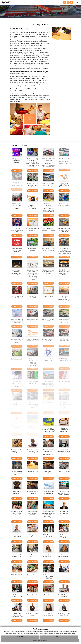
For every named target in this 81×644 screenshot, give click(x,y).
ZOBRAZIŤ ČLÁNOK (17, 169)
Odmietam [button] (59, 637)
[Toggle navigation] (78, 2)
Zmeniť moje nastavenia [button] (40, 640)
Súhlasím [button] (20, 637)
